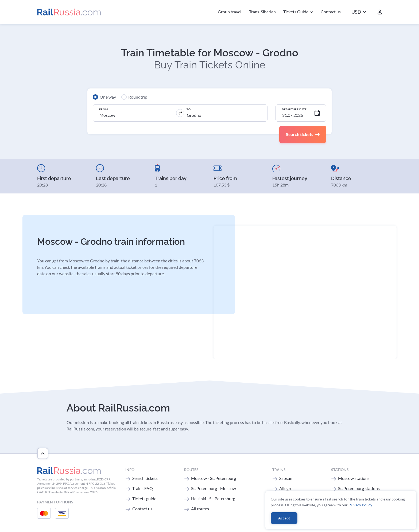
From (103, 109)
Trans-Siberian (262, 12)
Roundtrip (138, 97)
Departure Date (294, 109)
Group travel (230, 12)
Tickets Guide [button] (296, 12)
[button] (359, 12)
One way (108, 97)
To (189, 109)
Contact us (331, 12)
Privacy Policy (360, 505)
